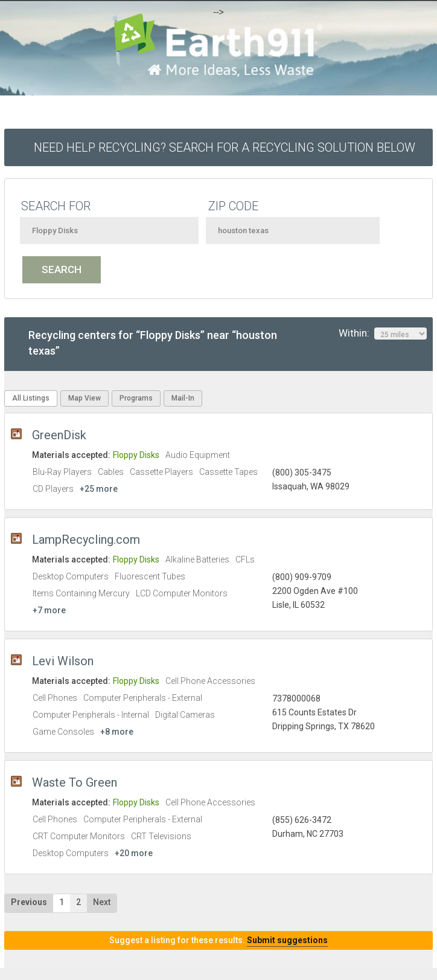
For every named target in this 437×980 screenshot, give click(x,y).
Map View (85, 398)
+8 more (117, 732)
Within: (383, 334)
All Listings (31, 398)
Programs (136, 398)
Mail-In (183, 398)
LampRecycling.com (86, 540)
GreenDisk (59, 435)
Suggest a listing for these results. (218, 940)
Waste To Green (75, 782)
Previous (29, 902)
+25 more (99, 489)
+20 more (134, 853)
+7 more (49, 610)
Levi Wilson (63, 661)
